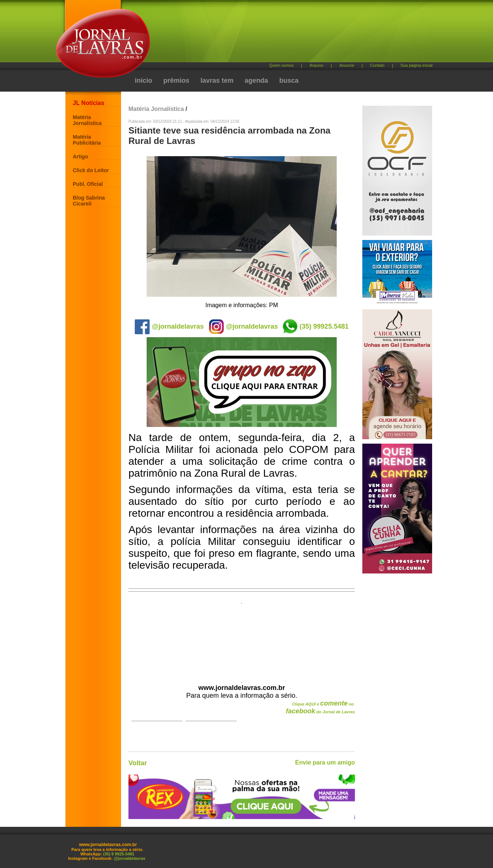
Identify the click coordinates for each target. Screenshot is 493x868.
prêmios (176, 80)
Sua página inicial (417, 65)
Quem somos (281, 65)
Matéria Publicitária (87, 140)
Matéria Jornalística (87, 120)
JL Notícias (89, 103)
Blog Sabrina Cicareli (89, 201)
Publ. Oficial (88, 184)
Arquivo (316, 65)
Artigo (80, 157)
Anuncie (347, 65)
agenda (256, 80)
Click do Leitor (91, 170)
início (143, 80)
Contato (377, 65)
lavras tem (217, 80)
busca (289, 80)
